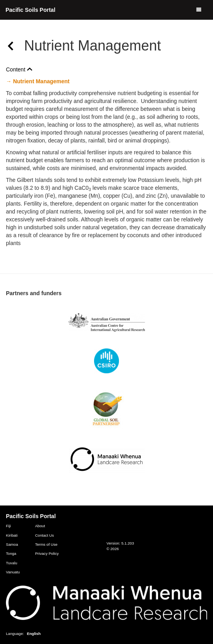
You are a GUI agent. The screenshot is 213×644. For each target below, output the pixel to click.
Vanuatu (13, 572)
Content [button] (19, 69)
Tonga (11, 553)
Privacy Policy (47, 553)
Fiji (8, 526)
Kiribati (12, 535)
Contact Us (45, 535)
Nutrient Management (41, 81)
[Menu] (199, 10)
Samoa (12, 544)
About (40, 526)
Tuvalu (12, 563)
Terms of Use (46, 544)
